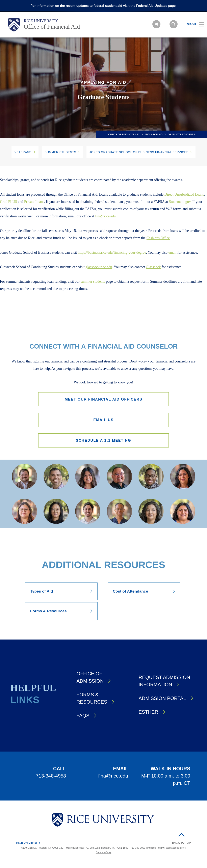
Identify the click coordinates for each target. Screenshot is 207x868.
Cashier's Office (158, 238)
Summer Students (61, 152)
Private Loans (34, 202)
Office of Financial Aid (52, 26)
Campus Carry (103, 854)
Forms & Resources (48, 612)
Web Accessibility (175, 849)
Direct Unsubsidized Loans (184, 194)
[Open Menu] (193, 24)
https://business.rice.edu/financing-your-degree (112, 252)
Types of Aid (42, 593)
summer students (93, 281)
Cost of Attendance (131, 593)
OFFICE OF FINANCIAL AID (124, 135)
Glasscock (153, 267)
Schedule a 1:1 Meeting (103, 442)
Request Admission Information (164, 682)
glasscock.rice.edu (99, 267)
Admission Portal (162, 699)
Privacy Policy (156, 849)
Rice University (41, 21)
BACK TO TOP (182, 844)
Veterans (23, 152)
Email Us (104, 420)
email (173, 252)
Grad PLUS (9, 202)
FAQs (83, 717)
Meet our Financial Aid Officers (103, 399)
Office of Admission (90, 679)
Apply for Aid (153, 135)
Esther (148, 713)
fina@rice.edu (105, 216)
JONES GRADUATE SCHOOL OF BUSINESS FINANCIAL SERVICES (139, 152)
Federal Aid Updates (152, 6)
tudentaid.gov (181, 202)
